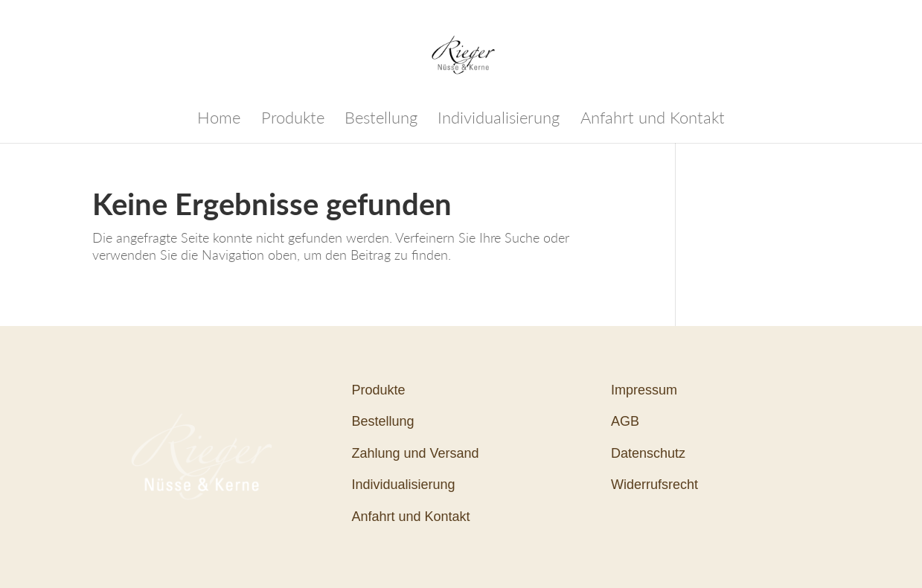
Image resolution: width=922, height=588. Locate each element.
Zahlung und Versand (415, 453)
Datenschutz (648, 453)
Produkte (293, 120)
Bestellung (381, 120)
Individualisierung (499, 120)
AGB (625, 421)
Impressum (644, 390)
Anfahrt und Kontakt (653, 120)
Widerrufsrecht (654, 485)
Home (219, 120)
